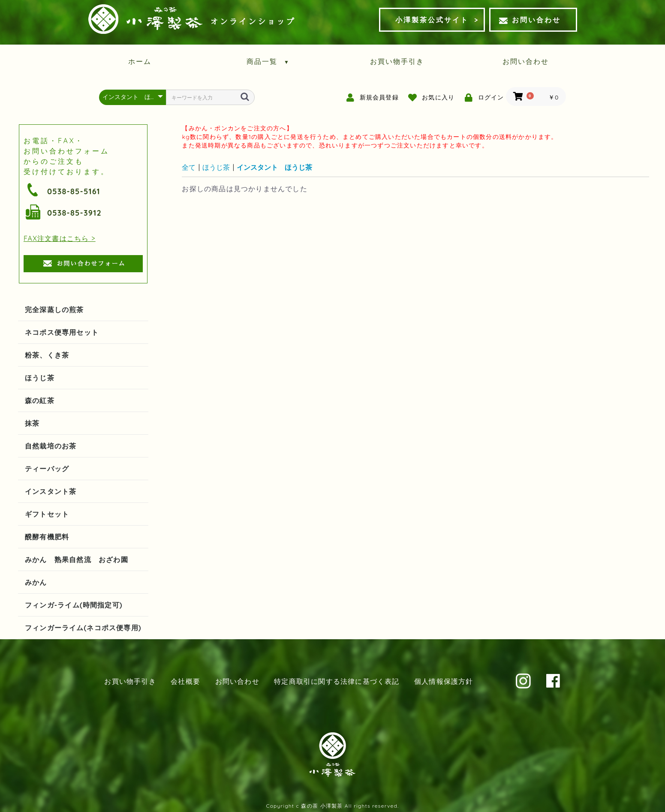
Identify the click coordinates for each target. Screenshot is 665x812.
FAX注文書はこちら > (60, 238)
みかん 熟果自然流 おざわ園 (77, 559)
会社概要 (185, 681)
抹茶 (32, 423)
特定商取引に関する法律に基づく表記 (337, 681)
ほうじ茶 (40, 378)
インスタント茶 (51, 491)
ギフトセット (47, 514)
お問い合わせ (530, 20)
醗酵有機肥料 (47, 537)
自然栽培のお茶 (51, 446)
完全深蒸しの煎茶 (54, 310)
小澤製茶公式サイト (432, 20)
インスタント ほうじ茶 (274, 167)
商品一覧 (268, 61)
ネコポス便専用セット (62, 332)
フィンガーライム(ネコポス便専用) (83, 628)
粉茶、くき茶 (47, 355)
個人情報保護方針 (444, 681)
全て (189, 167)
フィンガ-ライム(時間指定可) (74, 605)
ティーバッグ (47, 469)
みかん (36, 582)
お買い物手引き (397, 61)
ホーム (140, 61)
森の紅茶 (40, 400)
